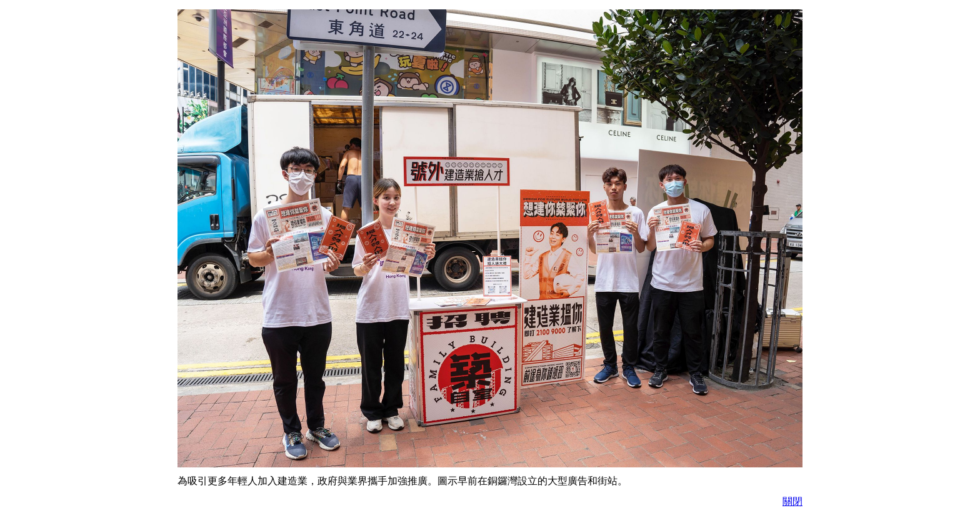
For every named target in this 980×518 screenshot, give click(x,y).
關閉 (792, 501)
